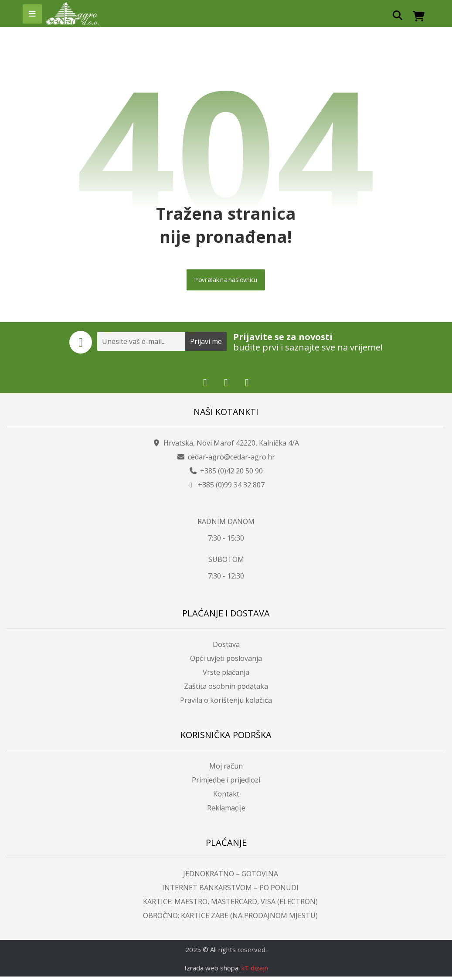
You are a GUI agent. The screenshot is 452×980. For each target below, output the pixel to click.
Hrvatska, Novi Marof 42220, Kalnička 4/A (226, 446)
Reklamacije (226, 811)
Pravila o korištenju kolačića (226, 703)
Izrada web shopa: (212, 971)
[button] (32, 14)
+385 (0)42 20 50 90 (226, 473)
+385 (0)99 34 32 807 (226, 487)
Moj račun (226, 769)
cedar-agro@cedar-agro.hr (226, 459)
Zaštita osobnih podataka (226, 689)
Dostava (226, 647)
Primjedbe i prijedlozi (226, 783)
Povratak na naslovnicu (226, 282)
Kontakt (226, 797)
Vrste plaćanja (226, 675)
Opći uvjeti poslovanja (226, 661)
